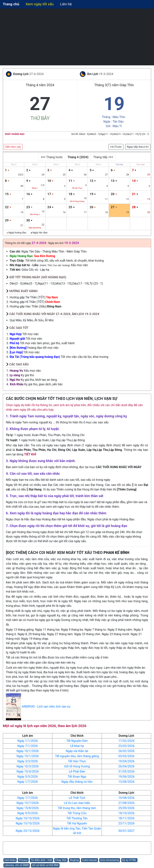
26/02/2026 (126, 751)
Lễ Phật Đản (77, 771)
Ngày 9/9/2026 (28, 813)
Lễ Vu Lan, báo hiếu (77, 803)
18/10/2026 (126, 813)
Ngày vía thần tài (77, 751)
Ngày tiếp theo (138, 147)
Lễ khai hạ (77, 746)
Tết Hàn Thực (77, 761)
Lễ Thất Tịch (77, 798)
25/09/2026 (126, 808)
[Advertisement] (77, 37)
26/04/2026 (126, 766)
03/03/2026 (126, 756)
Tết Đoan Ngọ (77, 777)
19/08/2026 (126, 798)
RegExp (74, 860)
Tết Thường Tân (77, 818)
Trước (116, 147)
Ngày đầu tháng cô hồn (77, 782)
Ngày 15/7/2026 (28, 803)
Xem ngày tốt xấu (40, 4)
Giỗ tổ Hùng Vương (77, 766)
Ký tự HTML (129, 860)
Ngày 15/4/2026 (28, 771)
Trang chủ (11, 4)
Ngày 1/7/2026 (28, 782)
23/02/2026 (126, 746)
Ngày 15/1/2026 (28, 756)
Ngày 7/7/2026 (28, 798)
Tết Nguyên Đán (77, 741)
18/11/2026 (126, 818)
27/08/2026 (126, 803)
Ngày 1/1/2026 (28, 741)
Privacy (23, 860)
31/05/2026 (126, 771)
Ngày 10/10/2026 (28, 818)
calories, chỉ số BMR (17, 865)
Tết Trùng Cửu (77, 813)
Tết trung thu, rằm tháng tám (77, 808)
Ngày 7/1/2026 (28, 746)
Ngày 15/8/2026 (28, 808)
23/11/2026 (126, 823)
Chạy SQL (61, 860)
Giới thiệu (10, 860)
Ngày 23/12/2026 (28, 831)
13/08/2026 (126, 782)
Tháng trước (52, 157)
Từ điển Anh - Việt (41, 860)
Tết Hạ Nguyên (77, 823)
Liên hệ (66, 4)
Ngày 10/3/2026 (28, 766)
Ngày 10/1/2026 (28, 751)
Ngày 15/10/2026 (28, 823)
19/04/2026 (126, 761)
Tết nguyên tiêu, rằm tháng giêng (77, 756)
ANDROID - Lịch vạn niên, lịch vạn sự (46, 707)
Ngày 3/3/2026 (28, 761)
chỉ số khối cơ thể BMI (45, 865)
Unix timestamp (110, 860)
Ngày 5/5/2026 (28, 777)
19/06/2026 (126, 777)
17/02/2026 (126, 741)
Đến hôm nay (13, 147)
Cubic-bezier (89, 860)
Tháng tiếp (103, 157)
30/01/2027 (126, 831)
